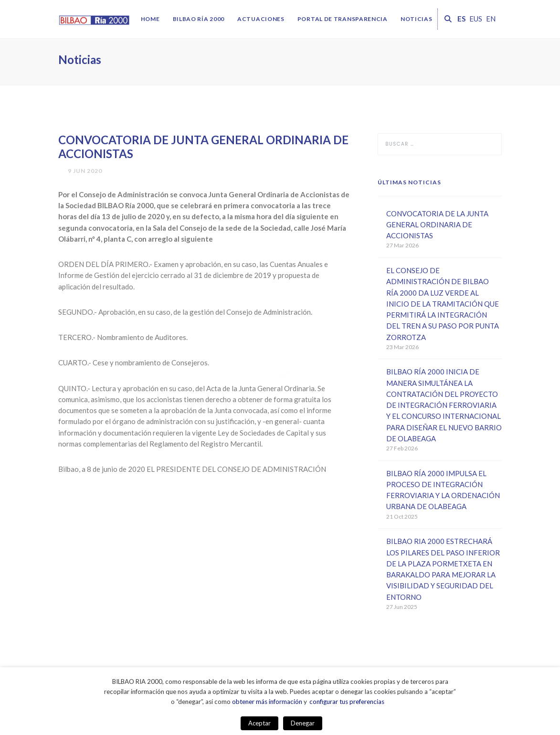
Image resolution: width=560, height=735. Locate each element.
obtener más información (267, 702)
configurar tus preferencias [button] (347, 702)
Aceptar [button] (259, 723)
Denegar (303, 723)
